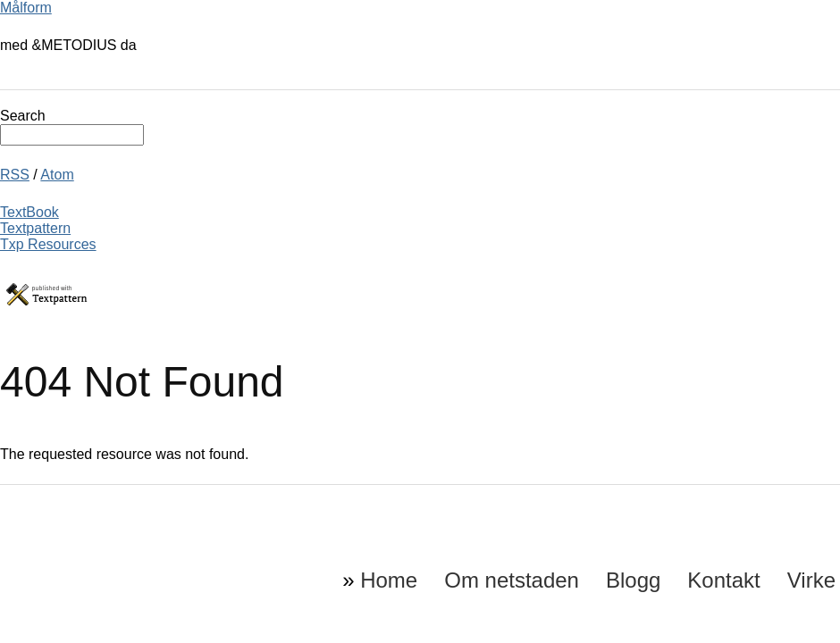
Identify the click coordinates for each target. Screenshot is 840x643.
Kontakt (723, 580)
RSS (15, 175)
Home (389, 580)
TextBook (29, 212)
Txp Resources (48, 244)
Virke (811, 580)
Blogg (633, 580)
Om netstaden (512, 580)
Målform (26, 8)
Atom (57, 175)
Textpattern (35, 228)
